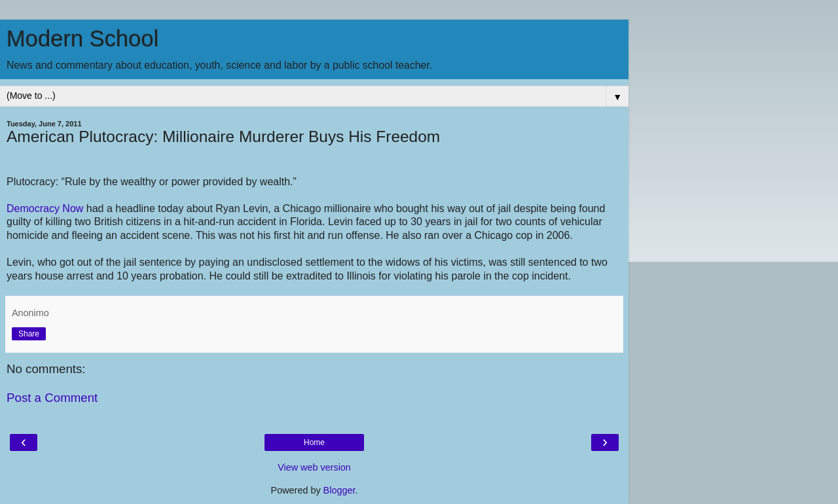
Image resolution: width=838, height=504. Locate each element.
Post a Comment (52, 398)
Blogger (339, 490)
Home (314, 442)
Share (29, 334)
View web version (314, 467)
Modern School (82, 39)
